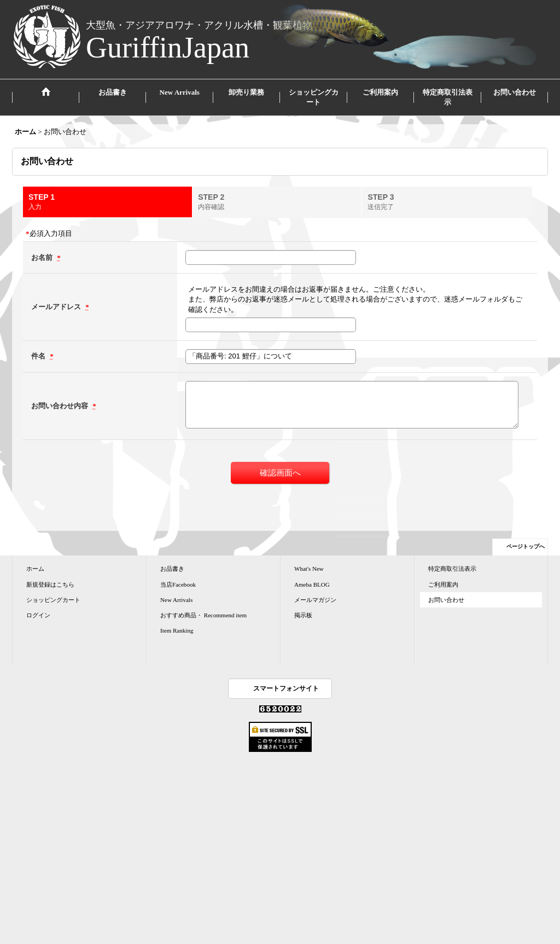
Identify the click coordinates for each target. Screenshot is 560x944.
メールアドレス (57, 307)
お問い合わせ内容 (60, 406)
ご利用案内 (443, 584)
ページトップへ (526, 546)
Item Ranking (177, 630)
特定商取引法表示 (452, 569)
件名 (39, 356)
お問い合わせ (446, 600)
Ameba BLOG (312, 584)
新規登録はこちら (50, 584)
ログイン (38, 615)
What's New (309, 569)
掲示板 (303, 615)
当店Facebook (178, 584)
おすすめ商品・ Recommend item (203, 615)
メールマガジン (315, 600)
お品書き (172, 569)
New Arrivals (176, 600)
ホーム (35, 569)
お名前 (43, 257)
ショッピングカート (53, 600)
